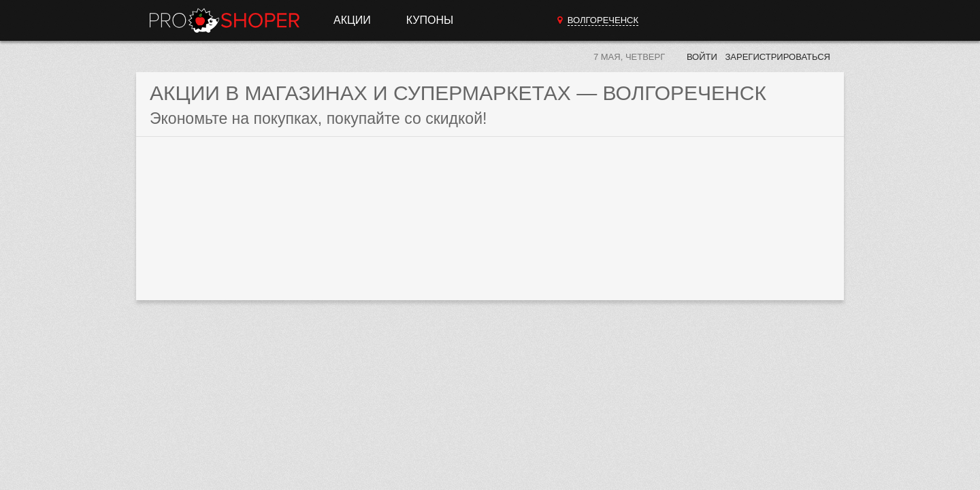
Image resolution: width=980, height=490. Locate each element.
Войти (702, 57)
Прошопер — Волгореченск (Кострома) (225, 20)
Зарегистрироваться (778, 57)
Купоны (430, 20)
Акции (352, 20)
